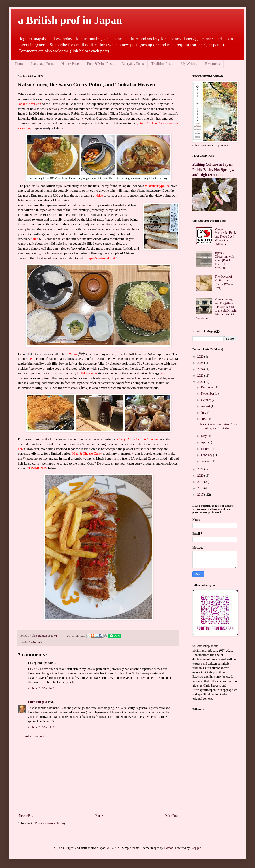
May (204, 436)
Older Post (171, 816)
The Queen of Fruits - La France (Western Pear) (225, 282)
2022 (201, 382)
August (206, 406)
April (205, 442)
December (208, 387)
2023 (201, 376)
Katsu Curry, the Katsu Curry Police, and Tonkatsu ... (219, 426)
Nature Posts (70, 64)
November (208, 394)
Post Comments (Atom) (50, 823)
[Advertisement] (98, 776)
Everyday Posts (133, 64)
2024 (201, 369)
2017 (201, 495)
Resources (212, 64)
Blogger (195, 848)
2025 (201, 363)
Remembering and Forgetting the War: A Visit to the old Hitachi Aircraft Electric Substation (217, 309)
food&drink (35, 643)
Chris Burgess (37, 702)
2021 (201, 469)
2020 (201, 476)
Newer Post (26, 816)
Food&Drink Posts (100, 64)
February (207, 455)
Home (19, 64)
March (205, 449)
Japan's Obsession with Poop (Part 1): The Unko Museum (224, 260)
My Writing (189, 64)
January (206, 461)
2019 (201, 482)
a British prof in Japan (70, 20)
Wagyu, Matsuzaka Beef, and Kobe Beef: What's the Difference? (225, 237)
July (204, 413)
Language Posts (42, 64)
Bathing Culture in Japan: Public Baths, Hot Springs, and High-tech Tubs (213, 170)
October (206, 400)
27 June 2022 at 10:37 (42, 727)
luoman (169, 848)
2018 (201, 488)
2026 (201, 357)
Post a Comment (34, 736)
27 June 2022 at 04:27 (42, 688)
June (204, 419)
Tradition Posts (162, 64)
